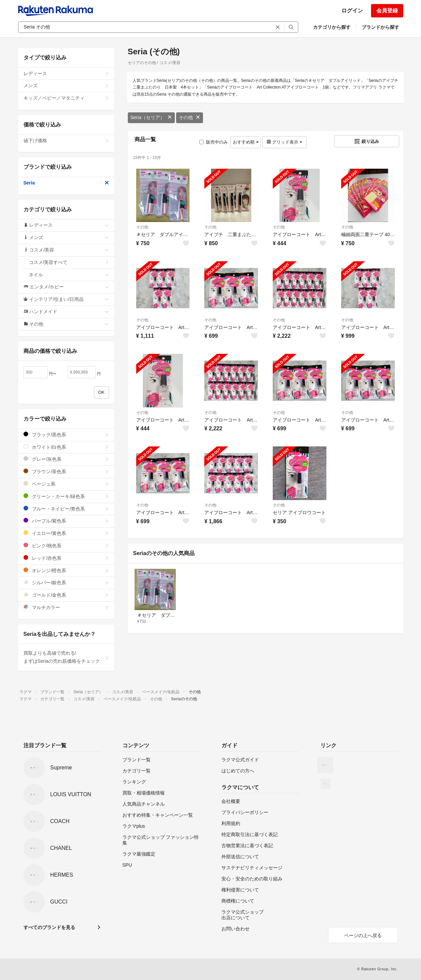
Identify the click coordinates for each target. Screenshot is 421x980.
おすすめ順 (246, 142)
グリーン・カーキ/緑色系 (66, 496)
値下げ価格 (66, 141)
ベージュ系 (66, 484)
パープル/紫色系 (66, 521)
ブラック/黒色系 (66, 434)
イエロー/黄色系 (66, 533)
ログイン (352, 11)
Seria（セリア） (151, 117)
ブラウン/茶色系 (66, 471)
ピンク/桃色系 (66, 546)
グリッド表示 (284, 142)
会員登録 (387, 11)
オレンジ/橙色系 (66, 570)
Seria (66, 183)
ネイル (69, 275)
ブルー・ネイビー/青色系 (66, 509)
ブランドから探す (380, 27)
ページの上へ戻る (363, 935)
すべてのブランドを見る (49, 927)
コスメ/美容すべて (69, 262)
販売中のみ (214, 142)
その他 (190, 117)
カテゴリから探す (332, 27)
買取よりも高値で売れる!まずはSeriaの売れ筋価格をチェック (66, 657)
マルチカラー (66, 607)
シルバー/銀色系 (66, 582)
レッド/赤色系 (66, 558)
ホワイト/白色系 (66, 447)
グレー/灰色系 (66, 459)
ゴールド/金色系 (66, 595)
